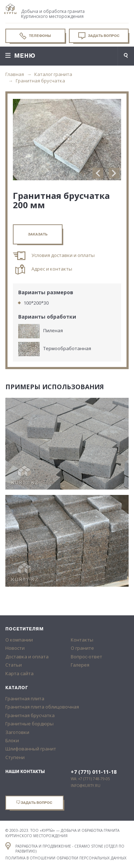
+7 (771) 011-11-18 (94, 772)
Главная (15, 74)
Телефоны (35, 36)
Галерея (80, 665)
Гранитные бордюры (29, 724)
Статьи (14, 665)
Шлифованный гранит (31, 749)
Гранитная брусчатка (40, 81)
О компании (19, 640)
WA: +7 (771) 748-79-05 (90, 779)
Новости (15, 648)
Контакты (82, 640)
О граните (82, 648)
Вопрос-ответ (86, 657)
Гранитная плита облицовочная (42, 707)
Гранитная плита (25, 698)
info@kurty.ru (86, 786)
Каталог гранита (53, 74)
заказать (38, 234)
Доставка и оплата (27, 657)
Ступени (15, 757)
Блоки (12, 740)
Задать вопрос (99, 36)
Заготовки (17, 732)
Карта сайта (19, 673)
